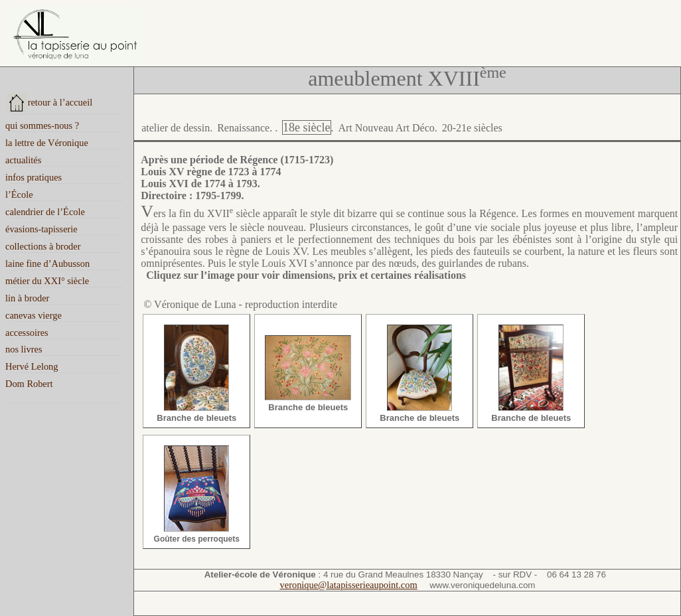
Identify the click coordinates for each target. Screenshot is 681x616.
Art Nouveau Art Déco (386, 128)
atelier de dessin (176, 128)
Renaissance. (245, 128)
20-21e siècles (472, 128)
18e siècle (306, 127)
